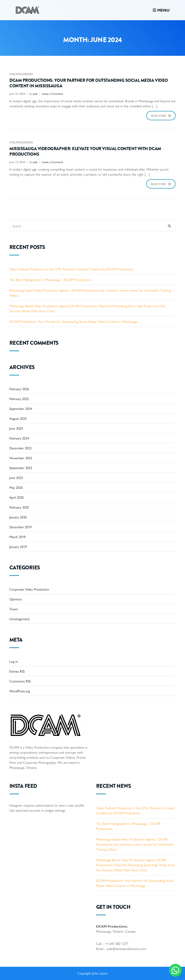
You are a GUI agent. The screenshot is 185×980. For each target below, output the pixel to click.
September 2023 (21, 468)
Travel (13, 609)
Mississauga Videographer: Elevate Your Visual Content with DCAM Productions (85, 152)
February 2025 (19, 399)
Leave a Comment (53, 94)
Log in (14, 661)
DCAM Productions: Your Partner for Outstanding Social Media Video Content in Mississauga (89, 83)
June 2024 (16, 428)
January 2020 (18, 517)
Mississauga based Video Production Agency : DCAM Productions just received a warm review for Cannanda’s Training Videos (135, 844)
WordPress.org (20, 691)
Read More (161, 116)
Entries (17, 671)
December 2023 (20, 448)
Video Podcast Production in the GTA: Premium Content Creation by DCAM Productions (71, 269)
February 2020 (19, 507)
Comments (20, 681)
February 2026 (19, 389)
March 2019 (17, 537)
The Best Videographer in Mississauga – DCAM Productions (50, 280)
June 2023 (16, 477)
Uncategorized (21, 74)
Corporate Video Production (29, 589)
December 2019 (20, 527)
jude (35, 94)
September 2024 (21, 408)
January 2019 (18, 547)
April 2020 (17, 497)
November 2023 (21, 458)
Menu (161, 10)
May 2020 (16, 487)
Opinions (16, 599)
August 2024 (18, 418)
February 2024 (19, 438)
